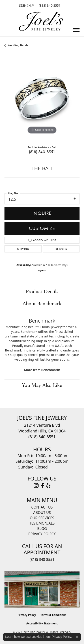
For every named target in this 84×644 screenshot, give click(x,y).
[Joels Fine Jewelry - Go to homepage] (41, 16)
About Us (42, 513)
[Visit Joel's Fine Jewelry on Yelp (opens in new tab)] (48, 486)
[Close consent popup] (77, 637)
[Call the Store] (42, 437)
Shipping (23, 249)
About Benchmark (42, 304)
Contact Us (42, 507)
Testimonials (42, 523)
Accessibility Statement (42, 623)
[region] (42, 98)
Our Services (42, 518)
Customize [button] (42, 228)
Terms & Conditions (53, 615)
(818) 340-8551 (42, 152)
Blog (42, 529)
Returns (61, 249)
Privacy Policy (42, 534)
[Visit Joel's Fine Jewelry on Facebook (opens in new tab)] (42, 486)
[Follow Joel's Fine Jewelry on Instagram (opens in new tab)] (36, 486)
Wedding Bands (18, 45)
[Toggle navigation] (76, 30)
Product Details (42, 292)
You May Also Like (42, 385)
